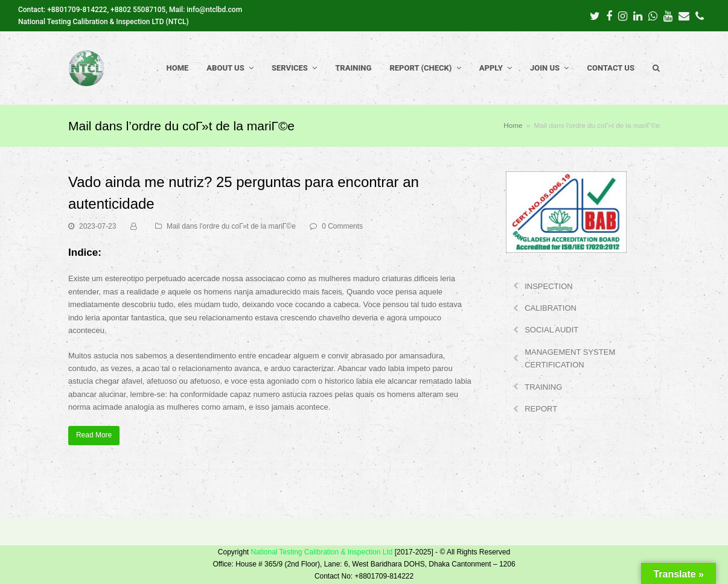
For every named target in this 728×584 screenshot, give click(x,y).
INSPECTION (548, 286)
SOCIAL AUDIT (551, 330)
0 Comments (342, 226)
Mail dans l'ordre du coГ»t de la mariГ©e (231, 226)
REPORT (541, 409)
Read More (94, 435)
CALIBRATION (551, 308)
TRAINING (543, 387)
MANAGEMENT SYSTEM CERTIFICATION (570, 358)
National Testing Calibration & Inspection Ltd (321, 552)
